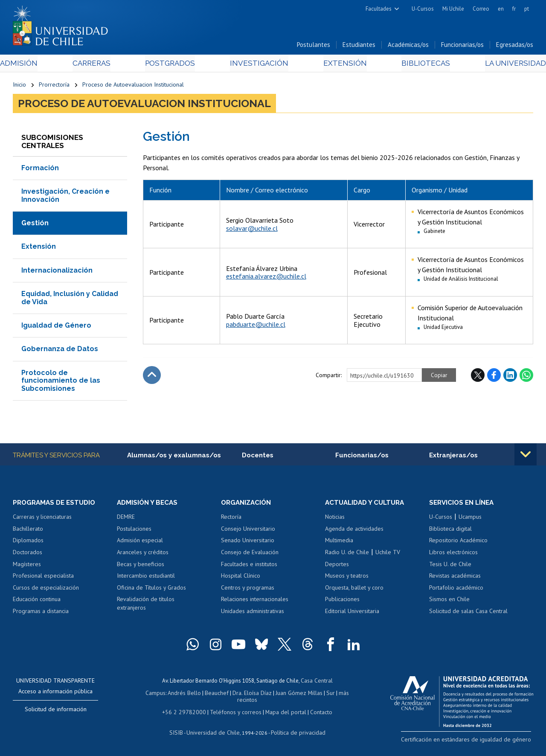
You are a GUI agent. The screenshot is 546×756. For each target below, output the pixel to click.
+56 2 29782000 (187, 713)
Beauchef (218, 694)
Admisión (32, 65)
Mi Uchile (453, 9)
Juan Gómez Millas (297, 694)
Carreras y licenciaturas (42, 519)
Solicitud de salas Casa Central (468, 613)
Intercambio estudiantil (146, 578)
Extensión (341, 65)
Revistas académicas (455, 578)
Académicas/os (408, 46)
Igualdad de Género (56, 327)
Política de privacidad (295, 733)
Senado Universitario (248, 542)
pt (527, 9)
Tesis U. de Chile (450, 566)
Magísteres (27, 566)
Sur (327, 694)
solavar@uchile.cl (252, 230)
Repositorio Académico (458, 542)
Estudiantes (359, 46)
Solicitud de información (56, 711)
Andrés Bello (187, 694)
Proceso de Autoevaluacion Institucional (133, 86)
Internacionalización (57, 272)
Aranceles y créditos (143, 554)
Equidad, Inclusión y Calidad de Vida (70, 299)
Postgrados (175, 65)
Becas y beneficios (141, 566)
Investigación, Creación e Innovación (65, 197)
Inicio (19, 86)
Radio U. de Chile (347, 554)
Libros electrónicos (453, 554)
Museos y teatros (347, 578)
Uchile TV (388, 554)
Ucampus (470, 519)
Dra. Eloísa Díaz (252, 694)
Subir (152, 377)
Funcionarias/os (462, 46)
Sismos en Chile (449, 601)
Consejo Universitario (248, 531)
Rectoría (231, 519)
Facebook (494, 377)
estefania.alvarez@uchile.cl (266, 278)
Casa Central (317, 682)
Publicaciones (342, 601)
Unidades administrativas (253, 613)
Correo (481, 9)
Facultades (379, 9)
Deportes (337, 566)
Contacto (315, 713)
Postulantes (314, 46)
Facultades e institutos (249, 566)
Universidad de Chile (214, 733)
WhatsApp (526, 377)
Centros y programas (248, 590)
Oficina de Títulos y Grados (151, 590)
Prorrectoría (54, 86)
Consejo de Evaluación (250, 554)
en (501, 9)
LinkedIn (510, 377)
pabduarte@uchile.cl (256, 326)
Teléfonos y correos (234, 713)
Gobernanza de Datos (60, 350)
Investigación (260, 65)
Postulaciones (134, 531)
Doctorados (28, 554)
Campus (160, 694)
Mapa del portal (281, 713)
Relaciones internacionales (255, 601)
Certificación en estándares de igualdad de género (473, 741)
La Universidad (501, 65)
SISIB (180, 733)
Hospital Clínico (241, 578)
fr (514, 9)
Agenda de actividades (354, 531)
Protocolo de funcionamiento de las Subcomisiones (61, 382)
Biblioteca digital (450, 531)
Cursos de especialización (46, 590)
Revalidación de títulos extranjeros (146, 605)
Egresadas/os (515, 46)
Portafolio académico (456, 590)
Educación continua (37, 601)
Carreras (100, 65)
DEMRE (126, 519)
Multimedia (339, 542)
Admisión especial (140, 542)
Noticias (335, 519)
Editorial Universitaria (352, 613)
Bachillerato (28, 531)
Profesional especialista (43, 578)
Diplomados (28, 542)
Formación (40, 170)
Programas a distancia (41, 613)
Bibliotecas (416, 65)
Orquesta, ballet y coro (354, 590)
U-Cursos (423, 9)
